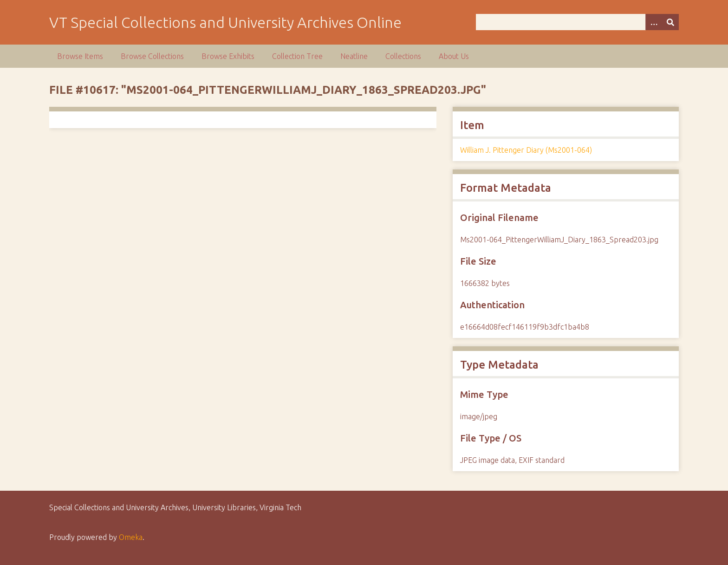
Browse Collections (152, 56)
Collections (403, 56)
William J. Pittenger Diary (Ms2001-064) (526, 150)
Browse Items (80, 56)
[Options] (654, 22)
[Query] (577, 22)
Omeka (131, 537)
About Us (454, 56)
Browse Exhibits (228, 56)
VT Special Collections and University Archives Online (225, 22)
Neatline (354, 56)
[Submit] (670, 22)
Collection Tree (297, 56)
